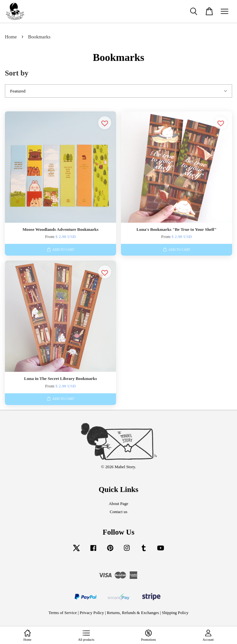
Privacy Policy (92, 613)
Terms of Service (63, 613)
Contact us (118, 512)
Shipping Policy (175, 613)
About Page (119, 504)
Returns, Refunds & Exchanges (133, 613)
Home (11, 37)
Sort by (17, 73)
